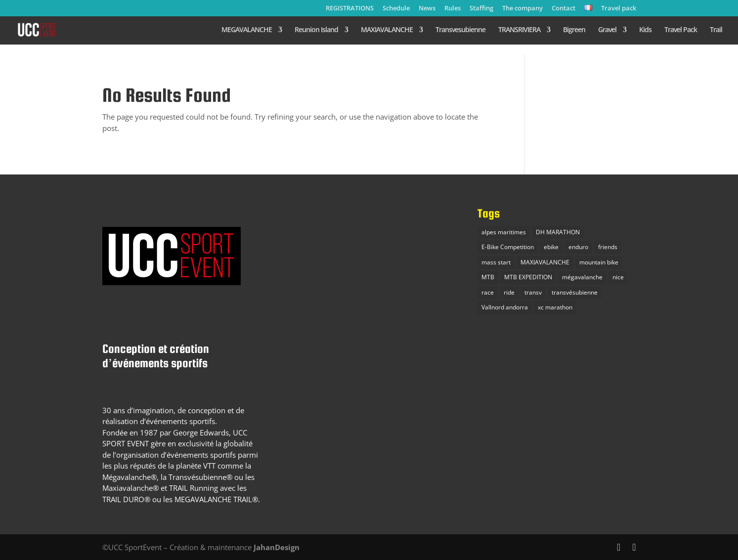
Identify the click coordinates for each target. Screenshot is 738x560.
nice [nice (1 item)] (618, 277)
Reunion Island (316, 30)
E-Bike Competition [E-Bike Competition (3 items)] (508, 247)
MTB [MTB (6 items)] (488, 277)
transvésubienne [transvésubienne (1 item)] (575, 292)
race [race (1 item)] (488, 292)
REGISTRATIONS (350, 9)
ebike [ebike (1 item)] (551, 247)
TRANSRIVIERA (519, 30)
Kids (645, 30)
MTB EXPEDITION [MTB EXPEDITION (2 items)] (528, 277)
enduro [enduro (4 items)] (578, 247)
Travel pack (619, 9)
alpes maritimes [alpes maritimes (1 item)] (504, 232)
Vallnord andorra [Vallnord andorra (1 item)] (505, 307)
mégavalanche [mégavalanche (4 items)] (582, 277)
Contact (564, 9)
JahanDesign (277, 547)
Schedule (396, 9)
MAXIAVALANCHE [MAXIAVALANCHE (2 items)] (545, 262)
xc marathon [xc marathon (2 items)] (555, 307)
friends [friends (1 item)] (608, 247)
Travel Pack (681, 30)
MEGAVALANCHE (247, 30)
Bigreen (574, 30)
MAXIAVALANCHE (387, 30)
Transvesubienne (460, 30)
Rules (453, 9)
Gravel (607, 30)
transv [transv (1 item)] (533, 292)
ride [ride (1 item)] (509, 292)
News (427, 9)
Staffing (481, 9)
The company (522, 9)
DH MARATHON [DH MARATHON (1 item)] (558, 232)
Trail (716, 30)
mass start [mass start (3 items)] (496, 262)
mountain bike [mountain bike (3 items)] (599, 262)
